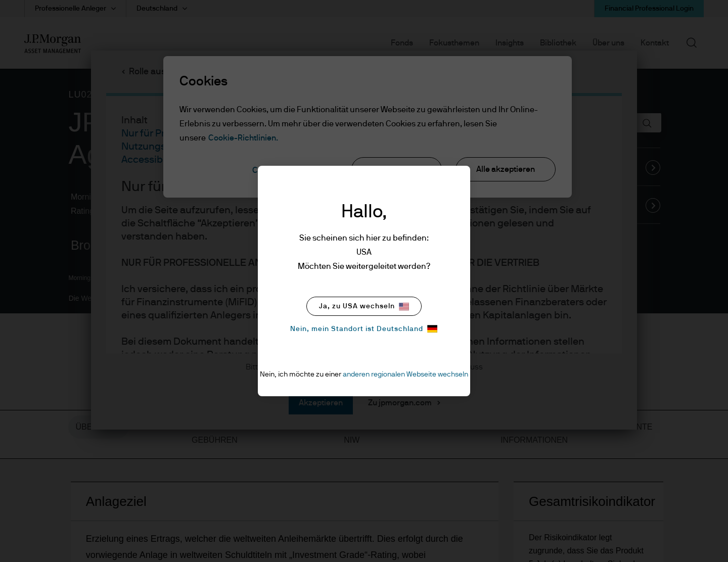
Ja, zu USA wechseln (364, 307)
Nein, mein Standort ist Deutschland (364, 329)
